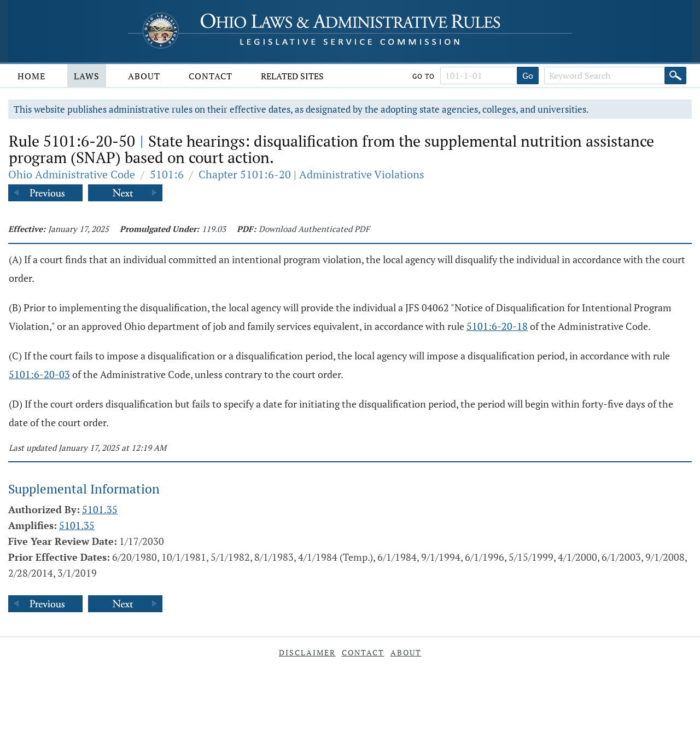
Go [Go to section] (528, 76)
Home (31, 76)
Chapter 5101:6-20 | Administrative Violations (311, 174)
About (144, 76)
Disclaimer (307, 652)
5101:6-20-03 (39, 374)
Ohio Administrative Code (72, 174)
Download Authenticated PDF (314, 229)
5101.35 (100, 509)
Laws (87, 76)
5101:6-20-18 (497, 326)
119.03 (214, 229)
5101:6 (167, 174)
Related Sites (292, 76)
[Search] (675, 76)
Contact (211, 76)
